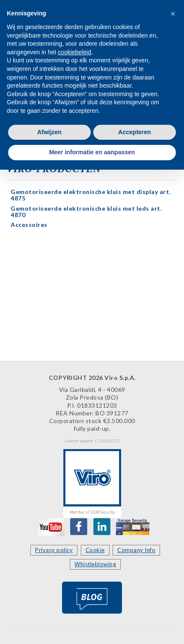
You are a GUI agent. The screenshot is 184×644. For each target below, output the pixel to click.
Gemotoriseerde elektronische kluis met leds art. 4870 (86, 212)
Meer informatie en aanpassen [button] (92, 152)
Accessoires (29, 225)
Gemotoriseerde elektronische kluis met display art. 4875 (91, 195)
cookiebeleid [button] (74, 52)
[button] (173, 14)
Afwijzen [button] (49, 132)
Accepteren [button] (134, 132)
